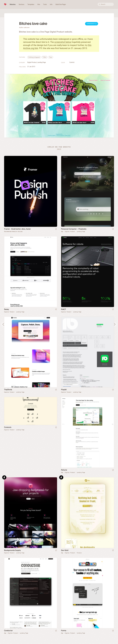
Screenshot (92, 24)
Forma (64, 631)
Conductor (8, 631)
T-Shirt (44, 57)
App (62, 232)
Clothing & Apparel (34, 57)
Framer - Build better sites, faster (17, 229)
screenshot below (63, 42)
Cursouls (8, 427)
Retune (64, 470)
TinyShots (8, 390)
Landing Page (41, 62)
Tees (51, 57)
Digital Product (32, 62)
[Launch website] (113, 229)
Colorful (72, 62)
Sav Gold (65, 550)
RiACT (64, 309)
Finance (79, 553)
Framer (4, 477)
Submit (59, 149)
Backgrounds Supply (12, 550)
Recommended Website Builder (13, 232)
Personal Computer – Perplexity (74, 229)
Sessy (7, 309)
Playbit (64, 390)
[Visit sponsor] (56, 229)
